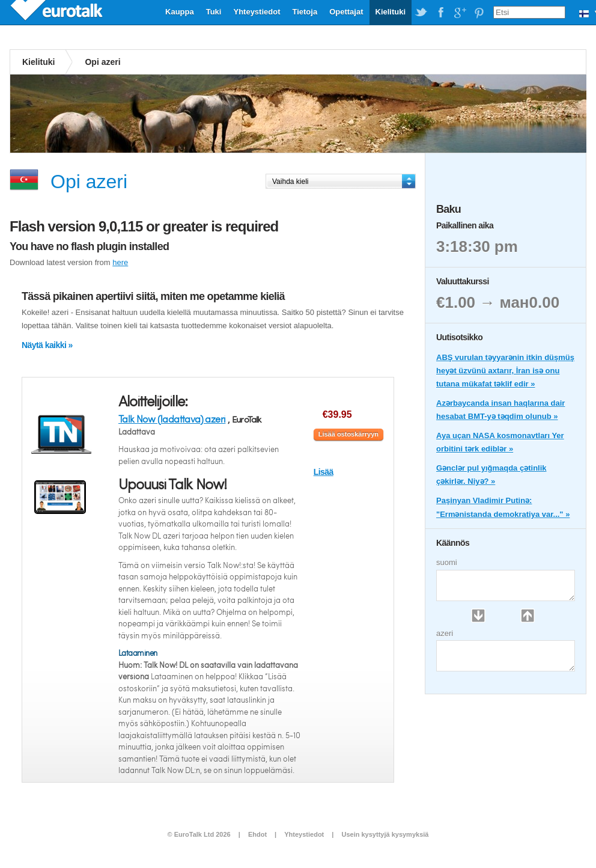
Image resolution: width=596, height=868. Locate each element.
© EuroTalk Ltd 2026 (199, 834)
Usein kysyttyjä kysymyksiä (385, 834)
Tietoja (305, 12)
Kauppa (180, 12)
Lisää (324, 472)
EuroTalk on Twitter (421, 13)
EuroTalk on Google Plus (460, 13)
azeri (445, 633)
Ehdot (257, 834)
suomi (447, 562)
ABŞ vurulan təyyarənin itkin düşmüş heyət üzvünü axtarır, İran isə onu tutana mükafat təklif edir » (505, 371)
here (120, 262)
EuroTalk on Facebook (440, 13)
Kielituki (391, 12)
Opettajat (346, 12)
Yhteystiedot (257, 12)
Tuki (214, 12)
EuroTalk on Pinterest (479, 13)
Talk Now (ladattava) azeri (172, 419)
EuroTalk (58, 12)
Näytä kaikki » (47, 345)
